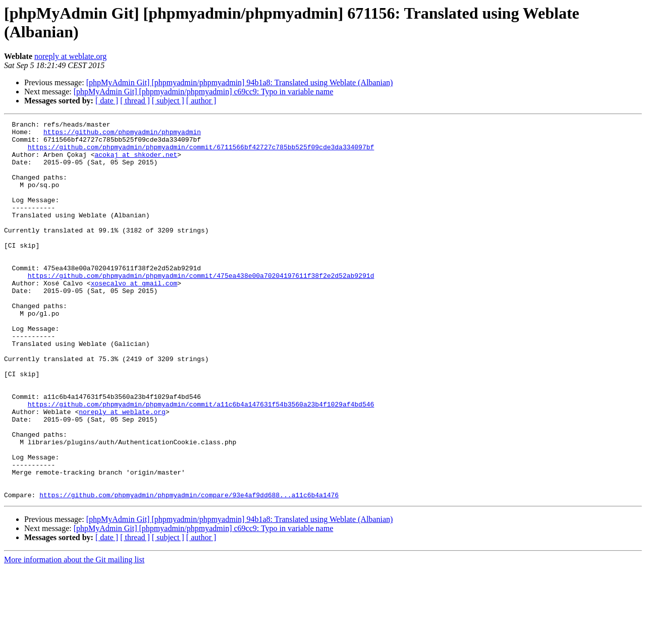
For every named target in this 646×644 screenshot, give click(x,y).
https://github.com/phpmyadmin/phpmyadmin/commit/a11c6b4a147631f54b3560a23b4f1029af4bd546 (201, 461)
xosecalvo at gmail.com (134, 316)
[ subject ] (168, 101)
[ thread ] (135, 101)
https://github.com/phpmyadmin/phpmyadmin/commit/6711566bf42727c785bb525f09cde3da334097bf (201, 153)
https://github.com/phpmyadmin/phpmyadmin (122, 135)
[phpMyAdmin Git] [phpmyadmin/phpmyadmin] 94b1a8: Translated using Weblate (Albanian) (240, 82)
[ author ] (201, 101)
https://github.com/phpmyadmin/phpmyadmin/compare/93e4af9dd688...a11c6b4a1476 (189, 570)
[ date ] (107, 101)
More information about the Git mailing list (74, 635)
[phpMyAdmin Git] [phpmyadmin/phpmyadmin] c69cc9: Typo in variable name (203, 92)
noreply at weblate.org (70, 56)
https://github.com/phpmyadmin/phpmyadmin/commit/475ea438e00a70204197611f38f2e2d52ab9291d (201, 307)
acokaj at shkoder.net (136, 162)
